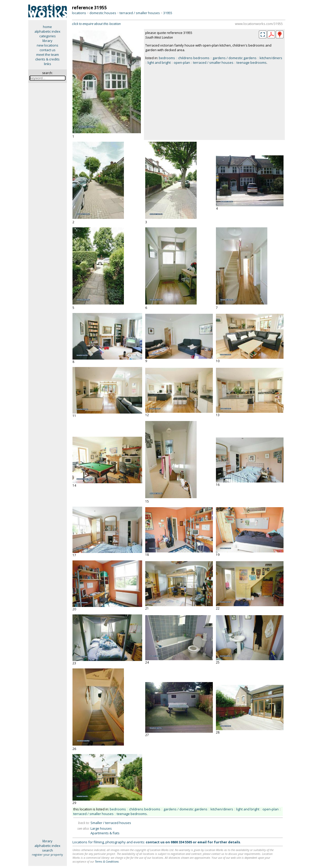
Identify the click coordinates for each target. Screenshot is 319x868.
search (48, 850)
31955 (168, 13)
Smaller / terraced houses (111, 823)
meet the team (48, 55)
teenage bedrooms (252, 62)
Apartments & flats (105, 833)
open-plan (182, 62)
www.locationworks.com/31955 (259, 24)
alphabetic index (47, 31)
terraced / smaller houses (140, 13)
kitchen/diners (271, 58)
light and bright (159, 62)
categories (48, 36)
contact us (48, 50)
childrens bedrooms (194, 58)
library (47, 41)
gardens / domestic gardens (235, 58)
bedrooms (167, 58)
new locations (48, 45)
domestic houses (103, 13)
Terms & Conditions (107, 861)
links (48, 64)
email (202, 842)
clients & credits (47, 59)
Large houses (101, 828)
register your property (47, 854)
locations (79, 13)
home (47, 27)
